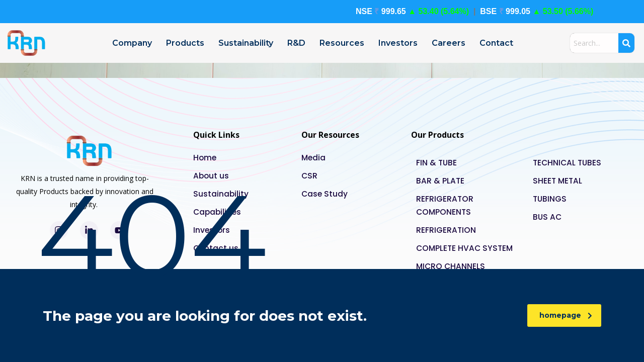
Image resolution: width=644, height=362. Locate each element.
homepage (566, 315)
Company (132, 43)
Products (185, 43)
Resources (342, 43)
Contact (496, 43)
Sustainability (246, 43)
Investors (398, 43)
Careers (449, 43)
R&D (296, 43)
